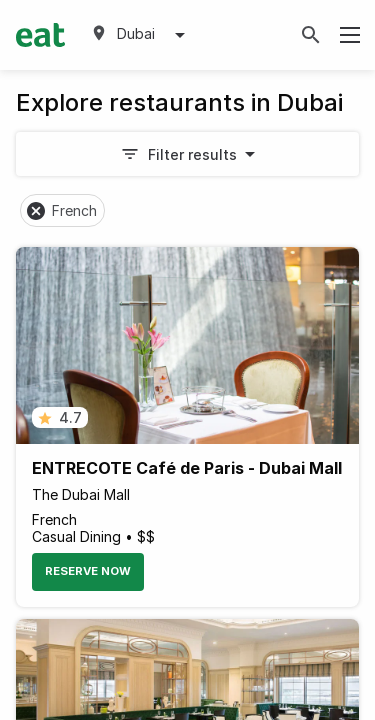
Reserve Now (88, 571)
